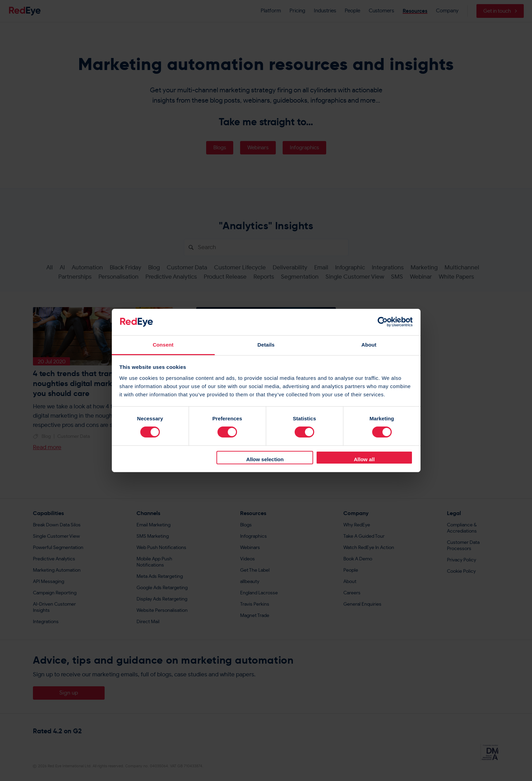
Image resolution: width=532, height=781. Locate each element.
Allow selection (265, 459)
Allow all (364, 459)
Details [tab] (266, 345)
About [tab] (369, 345)
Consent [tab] (163, 345)
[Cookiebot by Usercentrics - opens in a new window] (383, 322)
